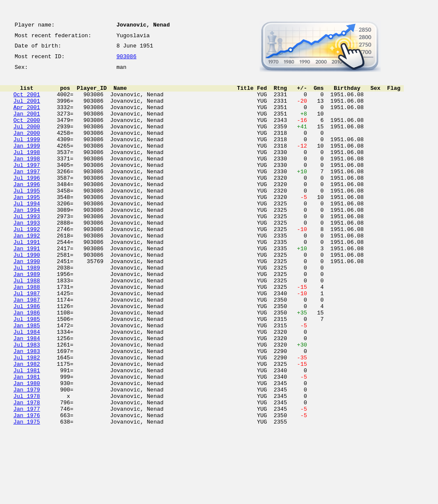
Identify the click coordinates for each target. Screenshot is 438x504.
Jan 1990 (27, 302)
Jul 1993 (27, 248)
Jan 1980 (27, 448)
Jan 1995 (27, 225)
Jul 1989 (27, 310)
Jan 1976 (27, 487)
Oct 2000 (27, 133)
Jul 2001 (27, 110)
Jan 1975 (27, 495)
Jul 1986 (27, 356)
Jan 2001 (27, 125)
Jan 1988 (27, 333)
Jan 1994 (27, 240)
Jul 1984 (27, 387)
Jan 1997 (27, 194)
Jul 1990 (27, 294)
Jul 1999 (27, 156)
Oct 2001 (27, 102)
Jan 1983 (27, 410)
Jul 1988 (27, 325)
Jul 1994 (27, 233)
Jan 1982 (27, 425)
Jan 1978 (27, 471)
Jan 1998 (27, 179)
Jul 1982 (27, 418)
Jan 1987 (27, 348)
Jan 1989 (27, 317)
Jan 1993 (27, 256)
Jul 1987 (27, 341)
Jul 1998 (27, 171)
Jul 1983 (27, 402)
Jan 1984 (27, 394)
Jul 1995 (27, 217)
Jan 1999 (27, 163)
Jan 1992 (27, 271)
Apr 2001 (27, 117)
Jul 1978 (27, 464)
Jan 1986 (27, 364)
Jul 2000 (27, 140)
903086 (126, 61)
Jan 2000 (27, 148)
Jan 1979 (27, 456)
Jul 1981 (27, 433)
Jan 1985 (27, 379)
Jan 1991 (27, 287)
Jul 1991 (27, 279)
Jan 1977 (27, 479)
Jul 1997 (27, 187)
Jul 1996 (27, 202)
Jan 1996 (27, 210)
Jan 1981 (27, 441)
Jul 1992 (27, 264)
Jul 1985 (27, 371)
